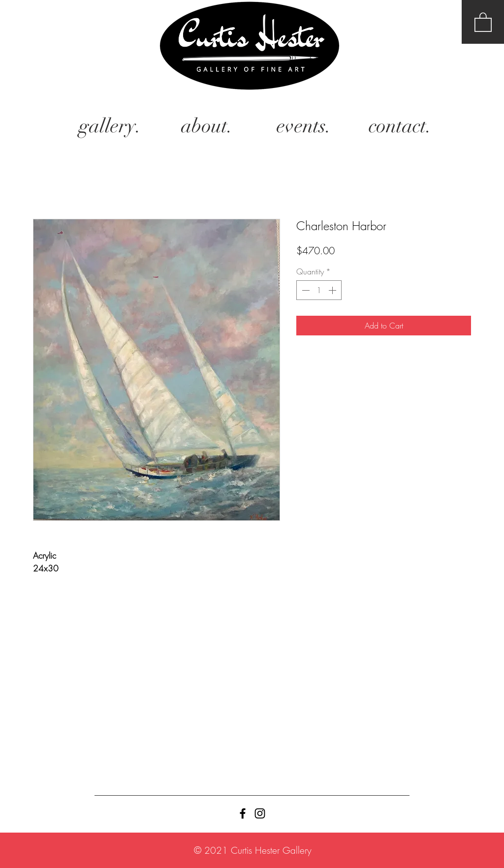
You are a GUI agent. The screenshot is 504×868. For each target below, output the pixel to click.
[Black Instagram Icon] (260, 813)
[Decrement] (305, 290)
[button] (483, 22)
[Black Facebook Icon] (243, 813)
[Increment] (333, 290)
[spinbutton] (319, 290)
